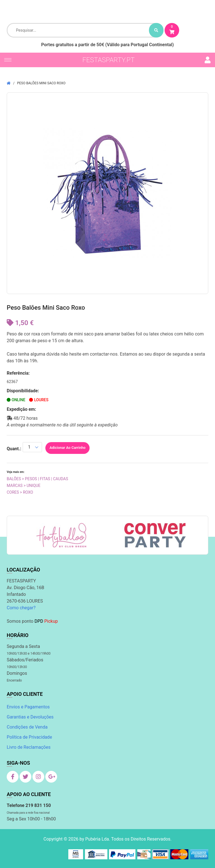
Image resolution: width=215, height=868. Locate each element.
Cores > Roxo (20, 492)
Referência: (18, 373)
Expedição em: (21, 409)
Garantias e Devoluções (30, 717)
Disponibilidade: (23, 391)
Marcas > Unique (24, 486)
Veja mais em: (16, 472)
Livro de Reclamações (29, 747)
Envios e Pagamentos (28, 707)
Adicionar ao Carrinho (67, 448)
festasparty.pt (108, 60)
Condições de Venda (27, 727)
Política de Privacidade (29, 737)
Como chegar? (21, 608)
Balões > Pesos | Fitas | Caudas (37, 479)
